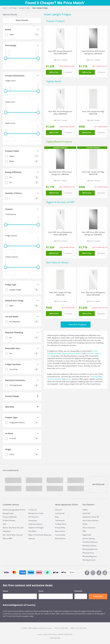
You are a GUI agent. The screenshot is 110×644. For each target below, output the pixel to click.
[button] (22, 30)
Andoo (85, 510)
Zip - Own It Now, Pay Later (13, 535)
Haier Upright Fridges (40, 8)
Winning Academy (89, 546)
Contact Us (33, 510)
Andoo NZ (86, 513)
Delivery (6, 510)
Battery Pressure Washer (72, 353)
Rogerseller (87, 535)
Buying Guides (8, 513)
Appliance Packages (36, 528)
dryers (68, 379)
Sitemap (32, 538)
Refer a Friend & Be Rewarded (40, 535)
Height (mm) (10, 81)
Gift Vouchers (34, 517)
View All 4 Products (76, 325)
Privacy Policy (60, 528)
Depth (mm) (10, 123)
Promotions (33, 520)
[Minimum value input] (10, 64)
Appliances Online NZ (91, 517)
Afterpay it (7, 531)
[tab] (22, 30)
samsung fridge (96, 377)
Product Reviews (9, 520)
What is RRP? (8, 538)
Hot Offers (32, 531)
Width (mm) (10, 102)
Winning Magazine (90, 556)
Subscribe (98, 596)
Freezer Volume (12, 257)
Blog (57, 517)
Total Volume (11, 214)
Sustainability (60, 535)
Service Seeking (89, 538)
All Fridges (13, 8)
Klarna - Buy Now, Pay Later (13, 528)
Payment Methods (10, 517)
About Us (59, 510)
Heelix (85, 524)
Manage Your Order (36, 513)
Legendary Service (18, 510)
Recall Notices (60, 538)
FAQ (4, 524)
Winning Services (89, 560)
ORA (84, 531)
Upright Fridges (25, 8)
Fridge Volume (11, 236)
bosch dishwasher (55, 379)
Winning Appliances (90, 549)
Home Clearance (89, 528)
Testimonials (60, 520)
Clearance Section (35, 524)
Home (5, 8)
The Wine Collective (90, 542)
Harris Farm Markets (90, 520)
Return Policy (60, 531)
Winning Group (88, 553)
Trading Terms (61, 524)
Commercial (60, 513)
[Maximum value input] (34, 64)
